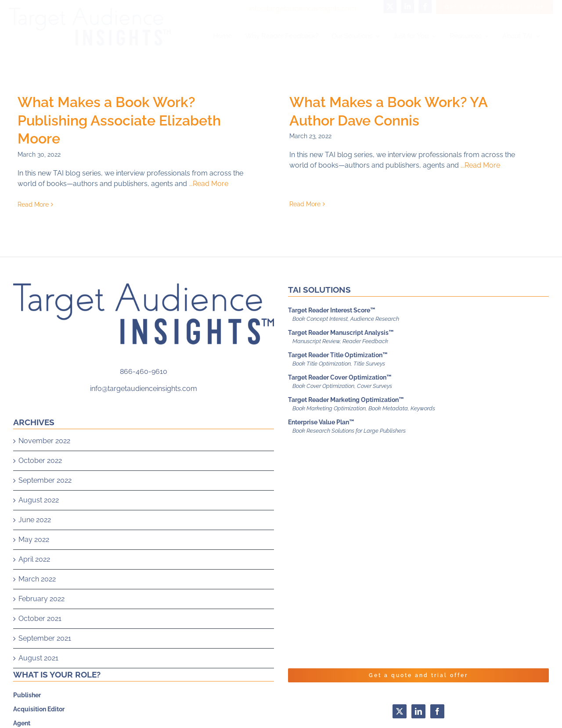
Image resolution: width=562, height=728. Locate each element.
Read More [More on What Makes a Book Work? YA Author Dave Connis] (298, 186)
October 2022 (40, 475)
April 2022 (34, 574)
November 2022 (44, 456)
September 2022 (45, 495)
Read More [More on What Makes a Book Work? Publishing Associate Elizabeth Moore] (33, 204)
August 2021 (38, 673)
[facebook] (418, 7)
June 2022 (35, 535)
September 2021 (45, 653)
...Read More (209, 184)
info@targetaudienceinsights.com (295, 9)
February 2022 (41, 614)
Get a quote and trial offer (418, 690)
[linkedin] (400, 7)
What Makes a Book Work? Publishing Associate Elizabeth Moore (119, 120)
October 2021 (40, 633)
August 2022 (39, 515)
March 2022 (37, 594)
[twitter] (383, 7)
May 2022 (34, 554)
